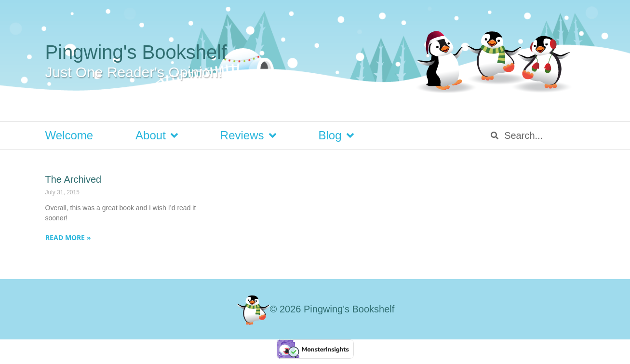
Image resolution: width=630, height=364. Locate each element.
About (157, 135)
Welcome (69, 135)
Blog (336, 135)
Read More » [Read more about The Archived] (68, 237)
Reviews (248, 135)
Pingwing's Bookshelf (136, 52)
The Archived (74, 179)
